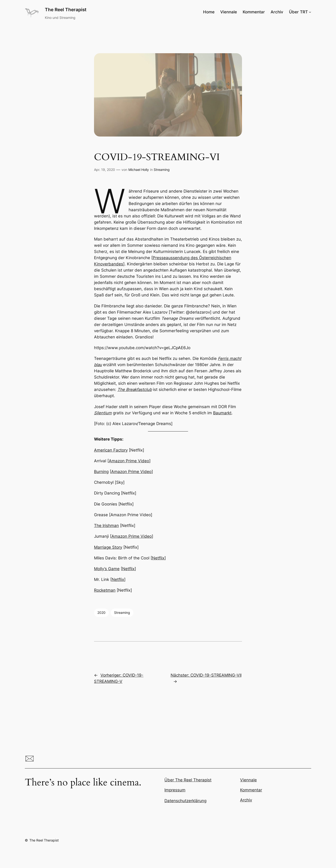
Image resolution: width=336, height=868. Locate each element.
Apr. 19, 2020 (105, 170)
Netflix (158, 558)
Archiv (246, 800)
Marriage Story (108, 547)
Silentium (103, 413)
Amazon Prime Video (129, 461)
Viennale (248, 780)
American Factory (111, 450)
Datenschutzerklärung (185, 801)
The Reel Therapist (66, 10)
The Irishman (106, 526)
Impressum (175, 790)
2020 (101, 613)
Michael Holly (139, 170)
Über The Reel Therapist (188, 780)
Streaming (162, 170)
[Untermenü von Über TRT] (310, 12)
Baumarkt (222, 413)
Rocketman (105, 590)
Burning (101, 472)
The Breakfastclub (135, 389)
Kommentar (251, 790)
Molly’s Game (107, 569)
